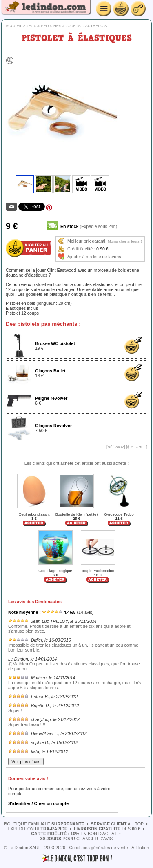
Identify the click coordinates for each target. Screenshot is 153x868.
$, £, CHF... (137, 447)
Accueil (14, 26)
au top (117, 824)
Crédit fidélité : (81, 249)
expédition (37, 829)
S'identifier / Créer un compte (38, 803)
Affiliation (140, 848)
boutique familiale (44, 824)
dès (107, 829)
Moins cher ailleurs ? (125, 241)
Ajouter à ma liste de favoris (94, 257)
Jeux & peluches (44, 26)
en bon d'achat (74, 834)
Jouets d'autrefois (86, 26)
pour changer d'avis (77, 839)
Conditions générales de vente (98, 848)
